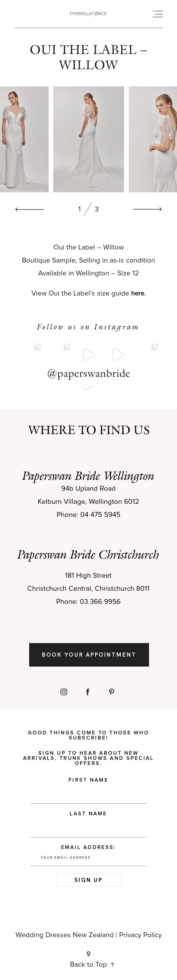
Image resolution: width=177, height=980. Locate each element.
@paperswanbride (89, 375)
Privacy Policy (140, 937)
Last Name (88, 816)
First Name (88, 782)
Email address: (88, 858)
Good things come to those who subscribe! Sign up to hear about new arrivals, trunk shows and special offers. (89, 751)
